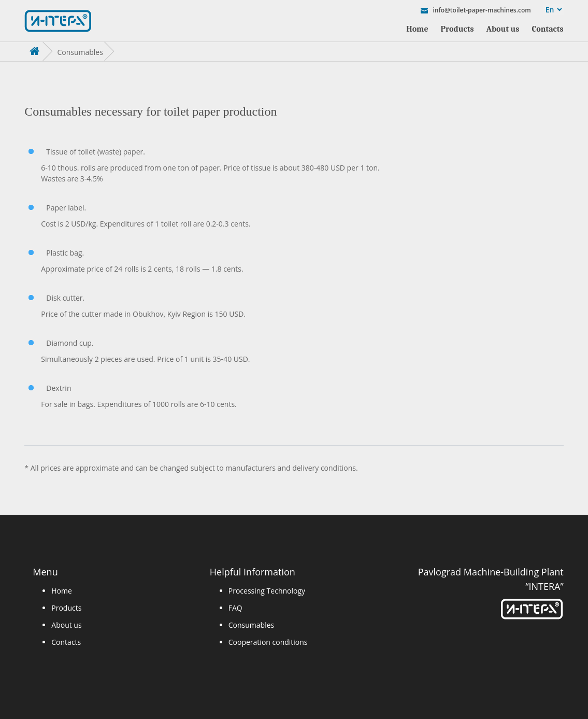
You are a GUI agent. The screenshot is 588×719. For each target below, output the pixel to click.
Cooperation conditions (268, 642)
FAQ (235, 608)
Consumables (251, 625)
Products (457, 29)
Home (417, 29)
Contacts (547, 29)
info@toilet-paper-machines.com (481, 10)
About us (503, 29)
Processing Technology (267, 591)
